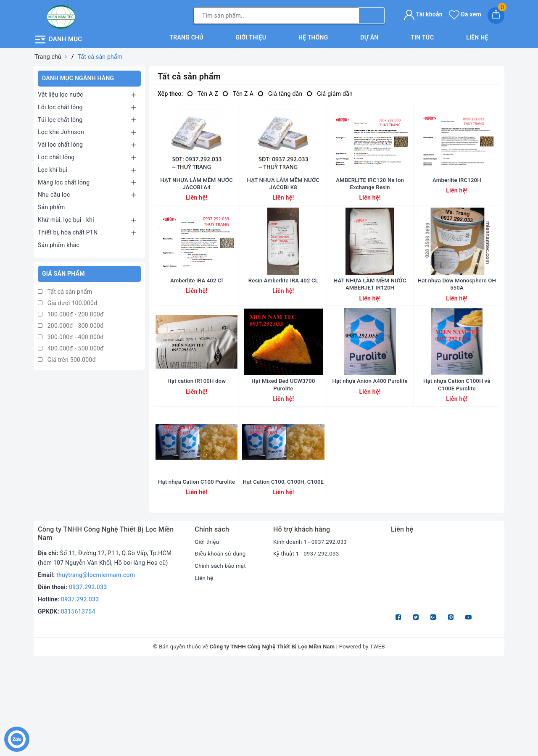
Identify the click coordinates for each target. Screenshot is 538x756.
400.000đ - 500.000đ (71, 347)
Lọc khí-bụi (53, 168)
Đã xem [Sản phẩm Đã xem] (465, 13)
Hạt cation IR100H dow (196, 444)
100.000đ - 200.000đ (71, 313)
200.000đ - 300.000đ (71, 324)
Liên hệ (477, 35)
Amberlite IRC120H (457, 199)
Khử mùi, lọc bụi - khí (66, 218)
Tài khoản (423, 13)
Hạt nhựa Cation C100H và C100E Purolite (457, 448)
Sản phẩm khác (59, 243)
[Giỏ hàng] (496, 15)
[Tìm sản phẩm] (276, 15)
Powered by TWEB (362, 739)
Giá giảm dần (330, 92)
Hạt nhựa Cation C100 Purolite (197, 566)
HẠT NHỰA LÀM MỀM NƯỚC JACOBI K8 (283, 203)
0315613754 (78, 703)
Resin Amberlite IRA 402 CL (283, 321)
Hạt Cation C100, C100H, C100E (284, 570)
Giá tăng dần (280, 92)
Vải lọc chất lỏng (60, 143)
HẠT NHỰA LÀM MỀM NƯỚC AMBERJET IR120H (370, 325)
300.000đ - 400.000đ (71, 335)
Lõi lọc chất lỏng (60, 105)
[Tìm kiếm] (372, 15)
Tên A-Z (203, 92)
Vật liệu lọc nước (61, 92)
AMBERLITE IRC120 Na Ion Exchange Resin (370, 203)
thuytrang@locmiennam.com (96, 667)
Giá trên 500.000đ (67, 358)
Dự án (369, 35)
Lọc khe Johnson (61, 130)
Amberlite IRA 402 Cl (196, 321)
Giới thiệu (251, 35)
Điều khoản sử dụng (222, 645)
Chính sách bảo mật (222, 658)
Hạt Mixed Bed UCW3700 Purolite (283, 448)
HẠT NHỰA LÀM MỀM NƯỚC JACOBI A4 (196, 203)
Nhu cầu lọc (54, 193)
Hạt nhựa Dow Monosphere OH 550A (457, 325)
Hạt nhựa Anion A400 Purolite (370, 444)
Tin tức (422, 35)
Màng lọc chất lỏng (64, 180)
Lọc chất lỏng (56, 155)
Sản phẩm (51, 205)
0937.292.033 (88, 679)
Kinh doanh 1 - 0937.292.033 (312, 633)
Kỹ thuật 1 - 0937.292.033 (308, 645)
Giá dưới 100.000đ (68, 301)
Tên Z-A (238, 92)
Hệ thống (313, 35)
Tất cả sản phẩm (65, 290)
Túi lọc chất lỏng (60, 118)
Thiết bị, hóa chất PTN (68, 230)
